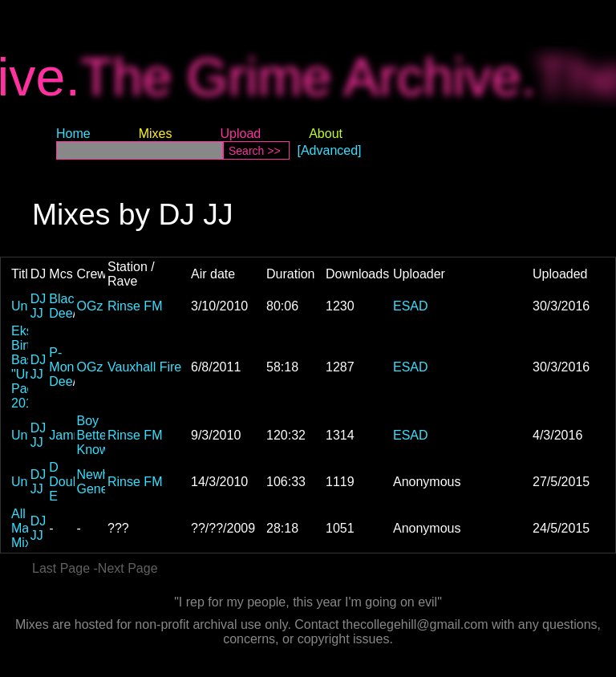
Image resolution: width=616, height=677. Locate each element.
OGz (90, 306)
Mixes (156, 134)
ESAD (411, 306)
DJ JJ (38, 306)
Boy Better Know (94, 435)
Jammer (72, 435)
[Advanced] (330, 150)
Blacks (68, 299)
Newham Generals (103, 482)
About (326, 134)
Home (73, 134)
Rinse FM (135, 306)
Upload (240, 134)
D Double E (69, 482)
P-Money (68, 360)
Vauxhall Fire (144, 367)
